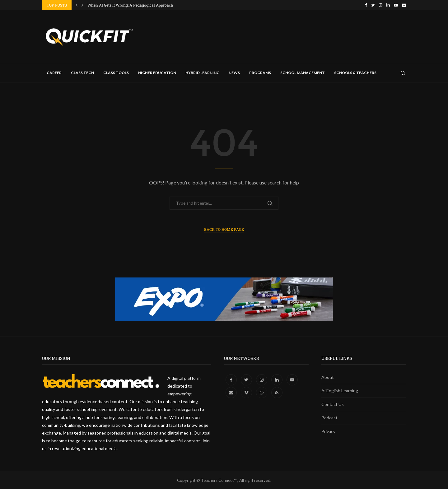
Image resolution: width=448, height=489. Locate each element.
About (328, 377)
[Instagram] (381, 5)
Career (54, 72)
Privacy (328, 431)
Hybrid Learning (202, 72)
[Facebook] (366, 5)
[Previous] (77, 5)
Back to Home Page (224, 229)
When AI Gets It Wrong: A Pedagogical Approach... (132, 5)
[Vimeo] (247, 392)
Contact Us (333, 404)
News (234, 72)
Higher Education (157, 72)
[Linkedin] (388, 5)
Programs (260, 72)
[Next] (82, 5)
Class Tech (82, 72)
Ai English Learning (340, 390)
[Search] (403, 73)
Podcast (329, 418)
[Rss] (277, 392)
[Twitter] (373, 5)
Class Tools (116, 72)
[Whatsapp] (262, 392)
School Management (303, 72)
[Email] (404, 5)
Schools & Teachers (355, 72)
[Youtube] (396, 5)
